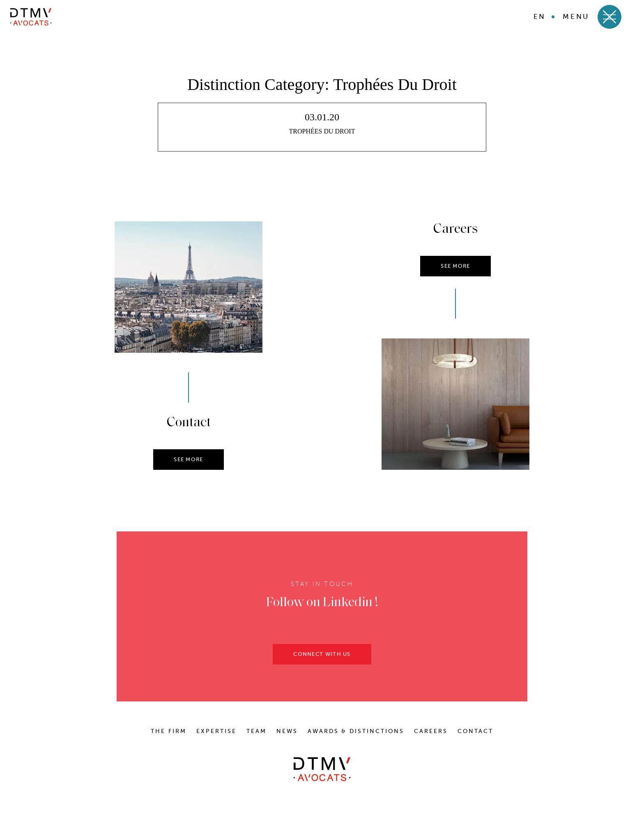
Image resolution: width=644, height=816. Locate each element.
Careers (431, 731)
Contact (475, 731)
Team (256, 731)
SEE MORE (188, 462)
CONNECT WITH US (322, 656)
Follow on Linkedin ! (322, 605)
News (287, 731)
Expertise (216, 731)
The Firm (169, 731)
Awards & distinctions (356, 731)
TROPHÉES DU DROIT (322, 131)
